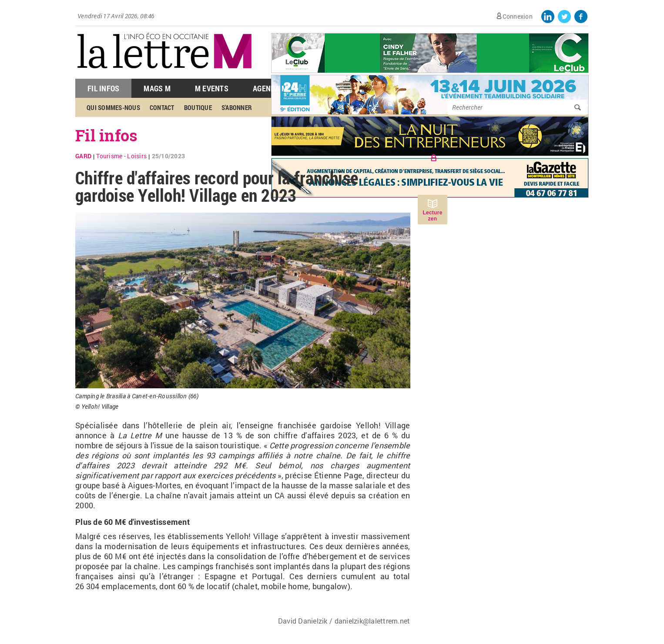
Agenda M (270, 88)
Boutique (198, 107)
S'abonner (237, 107)
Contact (162, 107)
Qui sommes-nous (113, 107)
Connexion (518, 16)
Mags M (157, 88)
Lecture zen (432, 216)
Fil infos (106, 135)
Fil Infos (103, 88)
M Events (212, 88)
